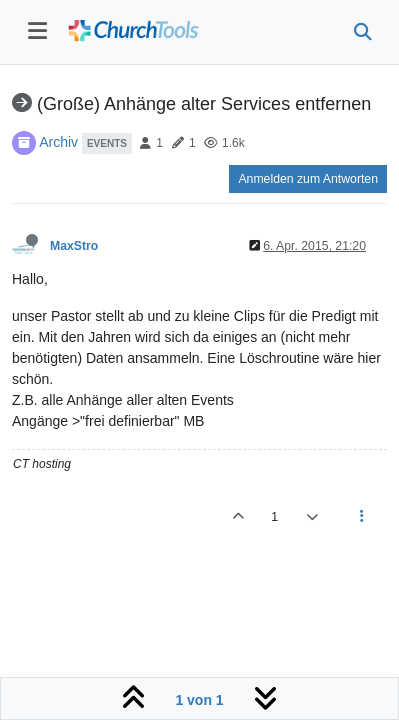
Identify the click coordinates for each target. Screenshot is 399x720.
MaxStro (74, 246)
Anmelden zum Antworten (308, 179)
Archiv (58, 142)
